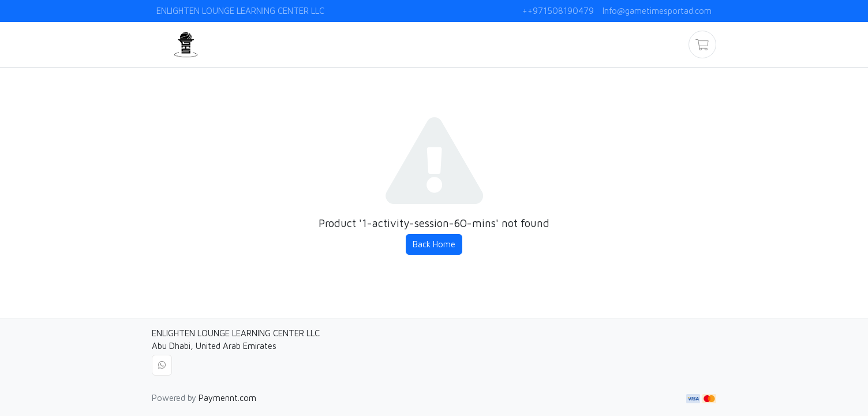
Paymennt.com (227, 398)
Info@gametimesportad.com (657, 11)
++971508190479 (558, 11)
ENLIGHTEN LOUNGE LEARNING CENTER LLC (240, 11)
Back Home (434, 244)
